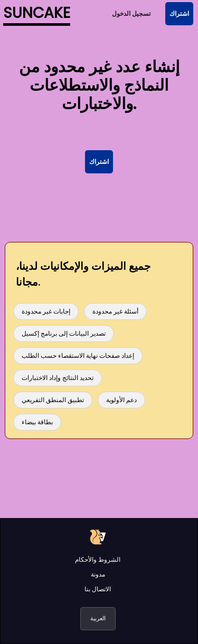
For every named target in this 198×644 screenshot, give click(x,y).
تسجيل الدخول (131, 13)
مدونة (98, 574)
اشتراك (179, 13)
